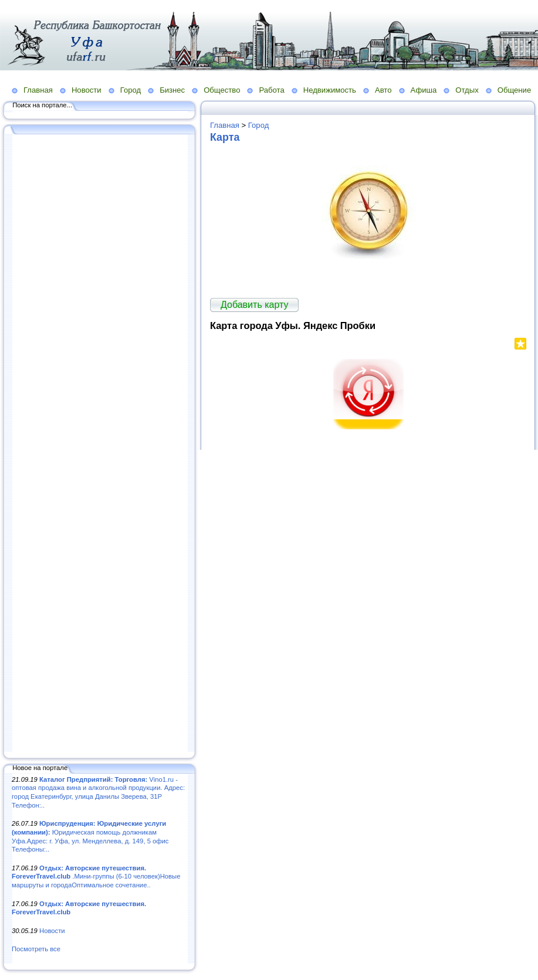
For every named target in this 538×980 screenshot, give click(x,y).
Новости (87, 90)
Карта (225, 137)
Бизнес (172, 90)
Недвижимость (330, 90)
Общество (222, 90)
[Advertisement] (100, 444)
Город (131, 90)
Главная (38, 90)
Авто (383, 90)
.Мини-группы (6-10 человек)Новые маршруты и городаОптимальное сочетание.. (96, 876)
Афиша (424, 90)
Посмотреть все (36, 949)
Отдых (467, 90)
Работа (271, 90)
